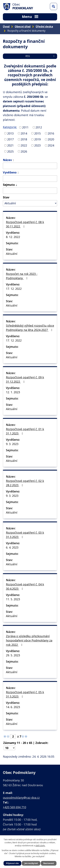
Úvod (6, 27)
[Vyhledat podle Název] (30, 166)
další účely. (40, 846)
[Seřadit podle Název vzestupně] (14, 160)
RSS (40, 56)
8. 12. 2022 (13, 237)
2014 (24, 133)
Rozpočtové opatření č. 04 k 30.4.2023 (25, 586)
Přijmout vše (12, 863)
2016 (51, 133)
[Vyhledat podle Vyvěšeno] (30, 179)
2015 (37, 133)
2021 (10, 145)
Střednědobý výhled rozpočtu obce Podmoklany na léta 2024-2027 (30, 328)
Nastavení (49, 863)
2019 (37, 139)
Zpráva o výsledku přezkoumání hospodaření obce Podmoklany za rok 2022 (29, 640)
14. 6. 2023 (13, 707)
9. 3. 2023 (12, 444)
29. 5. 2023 (13, 655)
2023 (37, 145)
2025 (10, 151)
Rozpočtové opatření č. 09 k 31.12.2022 (25, 379)
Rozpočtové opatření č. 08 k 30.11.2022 (25, 224)
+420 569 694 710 (14, 807)
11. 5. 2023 (13, 599)
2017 (10, 139)
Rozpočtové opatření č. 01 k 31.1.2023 (25, 431)
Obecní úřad (23, 27)
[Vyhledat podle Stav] (30, 203)
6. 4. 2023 (12, 547)
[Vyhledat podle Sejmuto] (30, 191)
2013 (10, 133)
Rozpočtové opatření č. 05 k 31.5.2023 (25, 694)
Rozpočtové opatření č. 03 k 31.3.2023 (25, 535)
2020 (51, 139)
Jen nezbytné (31, 863)
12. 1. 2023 (13, 392)
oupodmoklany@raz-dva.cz (21, 798)
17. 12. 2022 (14, 289)
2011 (25, 127)
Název (7, 160)
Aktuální (12, 254)
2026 (24, 151)
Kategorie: (10, 127)
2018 (24, 139)
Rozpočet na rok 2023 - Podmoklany (22, 276)
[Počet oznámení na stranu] (9, 748)
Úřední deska (44, 27)
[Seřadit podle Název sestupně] (14, 161)
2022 (24, 145)
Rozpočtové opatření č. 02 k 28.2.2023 (25, 483)
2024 (51, 145)
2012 (39, 127)
